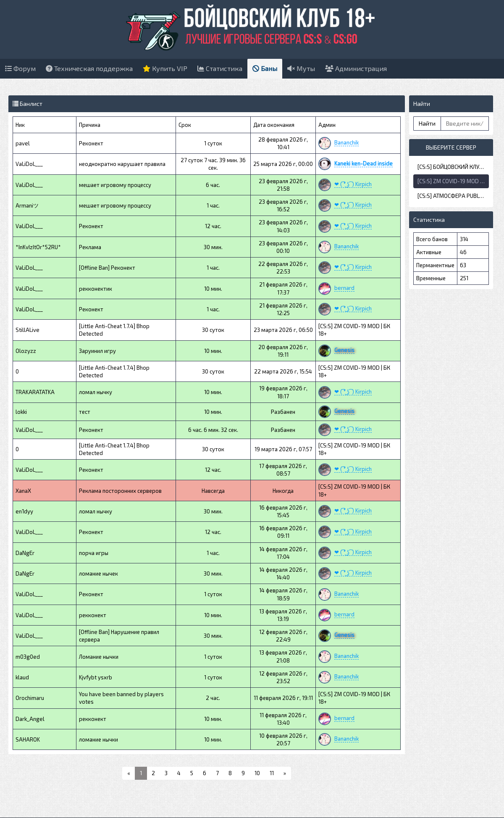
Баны (265, 68)
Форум (20, 68)
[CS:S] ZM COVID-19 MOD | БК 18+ (453, 181)
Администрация (356, 68)
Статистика (220, 68)
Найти (427, 123)
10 (257, 773)
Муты (301, 68)
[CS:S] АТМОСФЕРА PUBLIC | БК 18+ (453, 196)
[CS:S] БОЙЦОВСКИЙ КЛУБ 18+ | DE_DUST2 (453, 167)
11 (272, 773)
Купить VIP (165, 68)
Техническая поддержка (89, 68)
